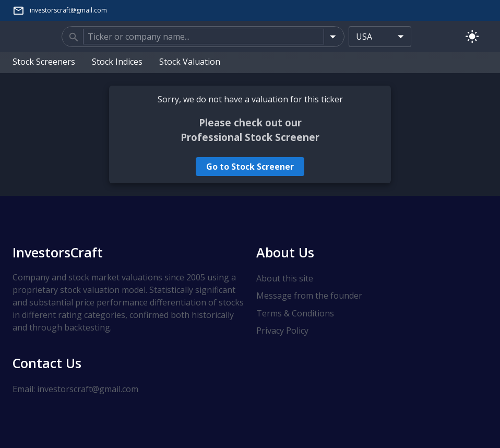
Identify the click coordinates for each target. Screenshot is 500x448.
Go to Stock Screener (250, 167)
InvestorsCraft (58, 252)
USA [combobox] (364, 37)
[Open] (333, 36)
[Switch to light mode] (472, 36)
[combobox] (204, 37)
